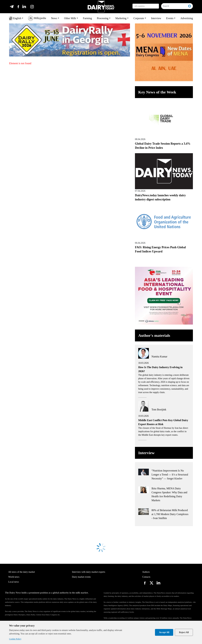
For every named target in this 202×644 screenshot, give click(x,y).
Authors (146, 572)
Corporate (139, 18)
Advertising (187, 18)
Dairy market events (81, 577)
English (15, 18)
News (54, 18)
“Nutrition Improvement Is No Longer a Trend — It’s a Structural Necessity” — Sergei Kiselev (170, 475)
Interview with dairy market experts (89, 572)
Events (170, 18)
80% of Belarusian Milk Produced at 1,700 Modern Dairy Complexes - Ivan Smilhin (170, 514)
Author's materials (154, 335)
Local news (14, 582)
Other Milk (70, 18)
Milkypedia (37, 18)
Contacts (146, 577)
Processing (103, 18)
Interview (156, 18)
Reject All (184, 632)
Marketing (121, 18)
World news (14, 577)
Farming (87, 18)
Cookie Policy (15, 639)
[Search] (174, 6)
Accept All (164, 632)
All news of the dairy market (22, 572)
